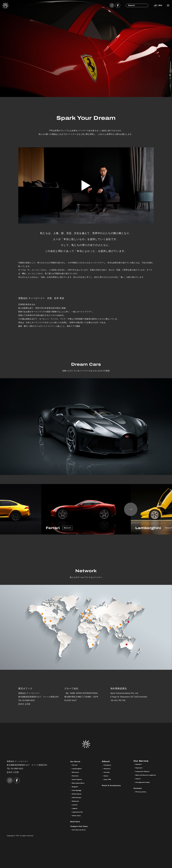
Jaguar (76, 808)
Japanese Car (79, 812)
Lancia (75, 805)
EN (160, 5)
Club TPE (108, 779)
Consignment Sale (145, 783)
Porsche (76, 776)
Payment (140, 769)
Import (139, 779)
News (107, 776)
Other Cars (78, 816)
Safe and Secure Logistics (149, 776)
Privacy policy (142, 793)
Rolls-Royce (78, 794)
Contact (139, 789)
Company (109, 765)
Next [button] (131, 509)
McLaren (77, 772)
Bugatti (76, 787)
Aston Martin (79, 779)
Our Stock (77, 761)
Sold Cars (76, 821)
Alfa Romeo (78, 797)
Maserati (77, 801)
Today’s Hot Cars (81, 826)
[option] (86, 509)
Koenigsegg (78, 790)
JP (155, 5)
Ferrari (75, 765)
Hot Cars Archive (81, 830)
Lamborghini (78, 769)
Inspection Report (145, 772)
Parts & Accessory (114, 785)
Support (139, 765)
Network (108, 769)
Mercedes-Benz (80, 783)
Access (108, 772)
